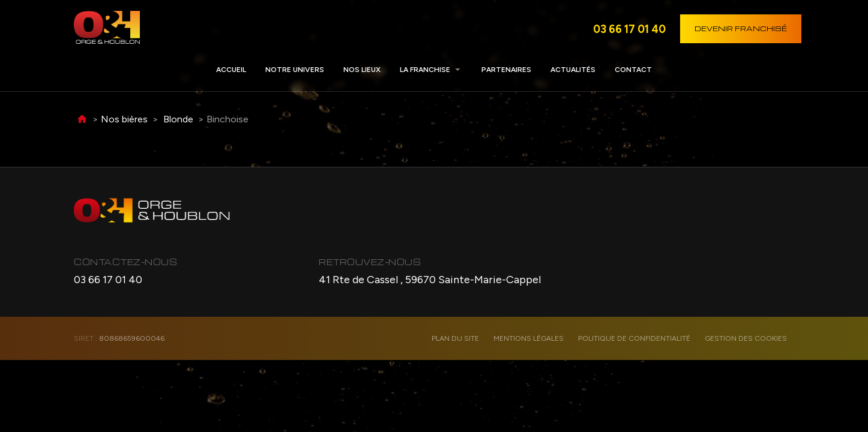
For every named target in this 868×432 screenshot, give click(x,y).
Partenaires (506, 70)
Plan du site (455, 338)
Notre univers (295, 70)
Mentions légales (529, 338)
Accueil (231, 70)
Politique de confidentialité (634, 338)
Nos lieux (362, 70)
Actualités (573, 70)
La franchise (425, 70)
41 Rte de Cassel (430, 280)
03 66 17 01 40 (629, 29)
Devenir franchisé (741, 28)
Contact (633, 70)
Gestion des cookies (746, 338)
